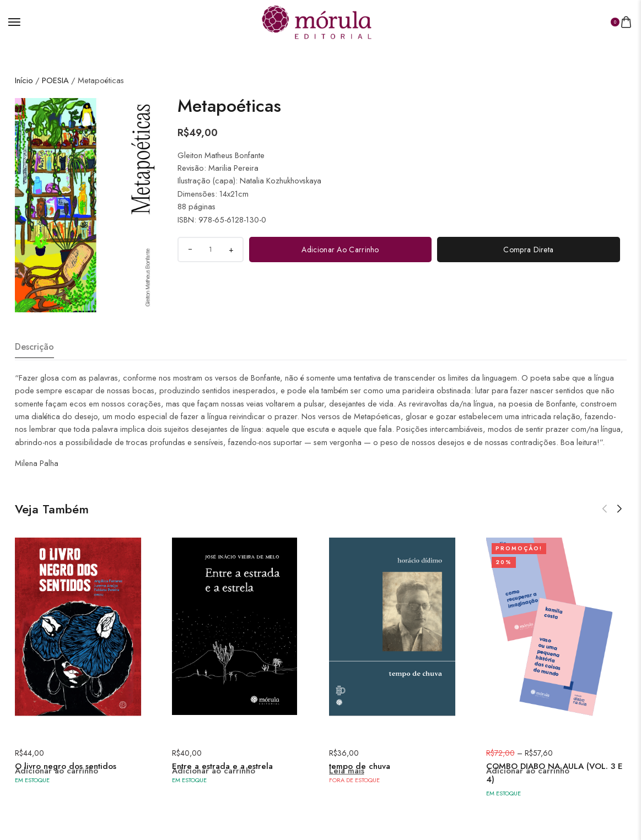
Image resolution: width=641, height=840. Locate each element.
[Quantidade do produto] (211, 236)
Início (24, 66)
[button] (604, 495)
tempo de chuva (360, 752)
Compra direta (528, 236)
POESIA (55, 66)
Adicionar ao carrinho (340, 236)
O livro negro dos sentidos (66, 752)
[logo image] (316, 21)
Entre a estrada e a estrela (222, 752)
